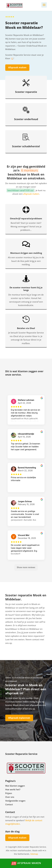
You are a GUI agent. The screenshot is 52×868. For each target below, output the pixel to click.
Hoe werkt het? (13, 789)
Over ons (10, 797)
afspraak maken (31, 194)
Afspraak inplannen (19, 718)
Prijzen (9, 793)
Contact (9, 804)
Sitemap (34, 854)
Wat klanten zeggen (15, 786)
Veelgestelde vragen (15, 801)
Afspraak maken (17, 67)
